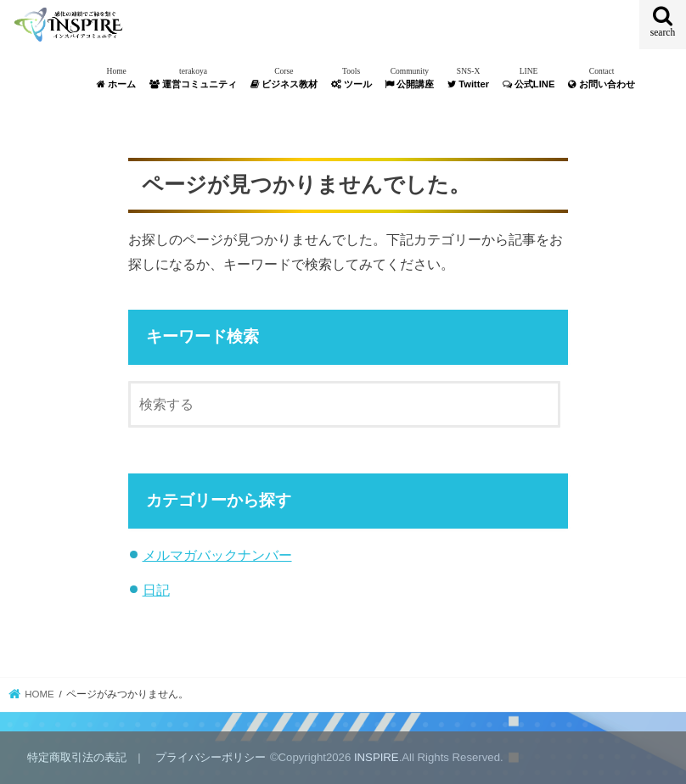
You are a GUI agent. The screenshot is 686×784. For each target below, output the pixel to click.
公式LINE (529, 78)
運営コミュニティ (193, 78)
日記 (156, 590)
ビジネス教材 (284, 78)
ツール (351, 78)
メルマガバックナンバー (217, 555)
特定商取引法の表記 (77, 757)
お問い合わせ (602, 78)
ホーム (116, 78)
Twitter (468, 78)
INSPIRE (377, 757)
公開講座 (409, 78)
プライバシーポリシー (211, 757)
